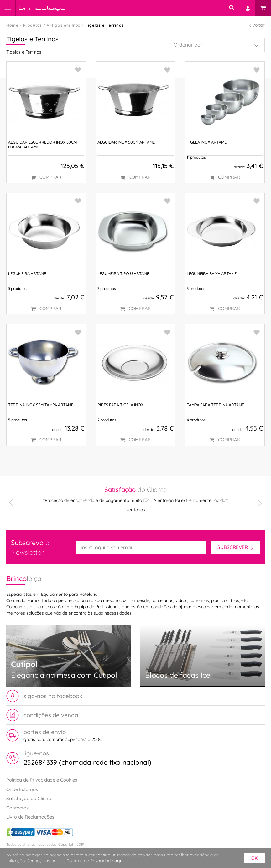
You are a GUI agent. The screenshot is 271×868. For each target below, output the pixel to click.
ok (254, 858)
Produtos (33, 25)
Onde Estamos (22, 789)
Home (12, 25)
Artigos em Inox (63, 25)
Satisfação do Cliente (29, 798)
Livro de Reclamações (30, 817)
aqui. (119, 861)
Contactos (17, 808)
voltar (259, 25)
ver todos (136, 510)
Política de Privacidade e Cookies (42, 780)
